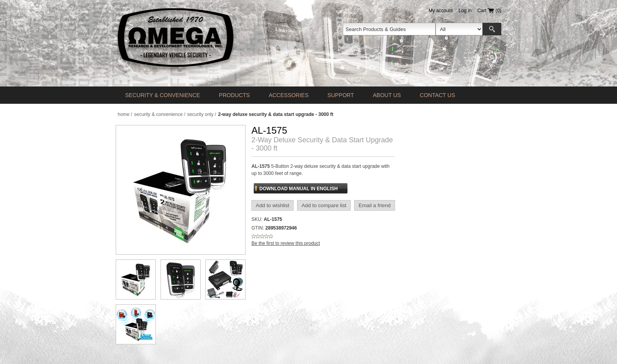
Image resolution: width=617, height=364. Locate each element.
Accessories (289, 95)
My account (441, 11)
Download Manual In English (298, 189)
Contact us (438, 95)
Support (341, 95)
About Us (387, 95)
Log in (465, 11)
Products (234, 95)
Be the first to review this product (286, 243)
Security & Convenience (163, 95)
